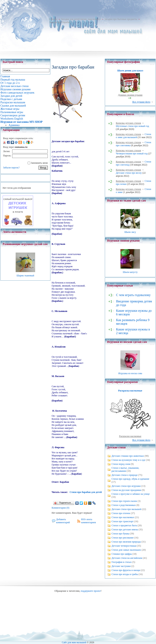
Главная (53, 19)
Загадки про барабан (60, 22)
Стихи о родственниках (124, 505)
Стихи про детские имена (125, 530)
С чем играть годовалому (133, 295)
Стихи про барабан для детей (86, 492)
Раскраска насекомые (130, 391)
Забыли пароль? (11, 168)
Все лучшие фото (141, 102)
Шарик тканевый (25, 276)
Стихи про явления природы (126, 542)
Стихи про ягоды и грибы (125, 574)
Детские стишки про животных (128, 456)
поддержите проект (91, 591)
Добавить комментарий (63, 521)
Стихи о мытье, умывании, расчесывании (125, 469)
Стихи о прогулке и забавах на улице (131, 494)
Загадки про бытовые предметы (121, 19)
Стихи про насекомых (123, 517)
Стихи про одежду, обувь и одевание (130, 479)
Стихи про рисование (123, 538)
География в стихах (122, 562)
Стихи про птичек (121, 513)
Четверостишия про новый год (132, 154)
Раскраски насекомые (130, 436)
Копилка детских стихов (128, 123)
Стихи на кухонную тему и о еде (128, 460)
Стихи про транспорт (122, 521)
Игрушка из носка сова (130, 373)
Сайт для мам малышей (74, 642)
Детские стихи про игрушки (126, 486)
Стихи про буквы (120, 534)
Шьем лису (130, 232)
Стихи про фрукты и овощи (126, 570)
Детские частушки (121, 566)
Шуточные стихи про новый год (132, 126)
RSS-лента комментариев (89, 521)
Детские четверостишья (124, 546)
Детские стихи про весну (129, 173)
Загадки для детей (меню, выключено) (81, 19)
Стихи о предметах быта (124, 525)
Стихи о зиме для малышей (133, 136)
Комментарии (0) (60, 508)
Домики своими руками (130, 95)
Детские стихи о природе (125, 475)
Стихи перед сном (121, 464)
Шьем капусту (130, 272)
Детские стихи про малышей (126, 509)
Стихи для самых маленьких (126, 550)
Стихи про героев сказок (124, 501)
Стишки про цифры (122, 554)
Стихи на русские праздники (126, 490)
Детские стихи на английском (127, 558)
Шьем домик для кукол (130, 71)
